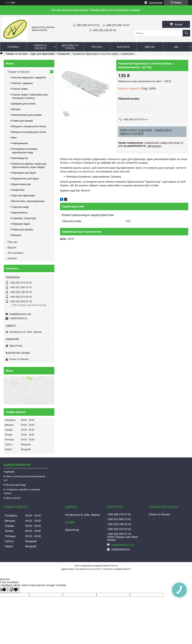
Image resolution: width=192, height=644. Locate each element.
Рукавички (63, 54)
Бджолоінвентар (21, 184)
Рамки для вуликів (22, 121)
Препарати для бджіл (24, 173)
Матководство (20, 158)
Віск (14, 138)
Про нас (97, 47)
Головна (13, 47)
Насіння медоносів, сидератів (29, 77)
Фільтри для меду (16, 485)
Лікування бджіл (21, 224)
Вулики (16, 109)
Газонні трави (20, 89)
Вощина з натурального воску (29, 126)
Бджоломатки (20, 213)
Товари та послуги (40, 47)
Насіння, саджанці (22, 83)
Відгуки (150, 47)
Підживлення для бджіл (25, 179)
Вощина (17, 235)
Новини (12, 258)
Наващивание (20, 143)
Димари (10, 472)
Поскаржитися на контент (88, 569)
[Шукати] (186, 33)
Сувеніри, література (24, 218)
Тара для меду (20, 207)
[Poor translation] (14, 590)
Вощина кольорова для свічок (29, 132)
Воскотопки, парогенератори (28, 201)
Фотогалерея (15, 253)
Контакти (123, 47)
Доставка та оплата (70, 47)
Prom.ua (114, 566)
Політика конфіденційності (117, 569)
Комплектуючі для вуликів (27, 115)
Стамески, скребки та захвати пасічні (22, 491)
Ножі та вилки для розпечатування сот (24, 478)
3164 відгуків (156, 3)
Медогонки (18, 190)
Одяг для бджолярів (42, 54)
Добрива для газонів (24, 104)
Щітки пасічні (13, 498)
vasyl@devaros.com (20, 314)
